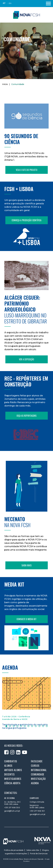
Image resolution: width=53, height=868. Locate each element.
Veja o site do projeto (27, 170)
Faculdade (37, 761)
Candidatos (11, 761)
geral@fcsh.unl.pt (12, 811)
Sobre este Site (33, 850)
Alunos (8, 766)
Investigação (38, 779)
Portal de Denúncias (39, 854)
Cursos (35, 766)
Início (5, 84)
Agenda (35, 783)
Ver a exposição (26, 359)
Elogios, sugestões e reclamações (27, 852)
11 (43, 726)
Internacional (39, 770)
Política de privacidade (14, 850)
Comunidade (38, 774)
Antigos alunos (13, 770)
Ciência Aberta (12, 783)
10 (39, 726)
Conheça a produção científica (26, 220)
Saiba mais (26, 565)
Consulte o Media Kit (26, 619)
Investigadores (13, 779)
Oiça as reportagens (26, 416)
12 (47, 726)
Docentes (9, 774)
